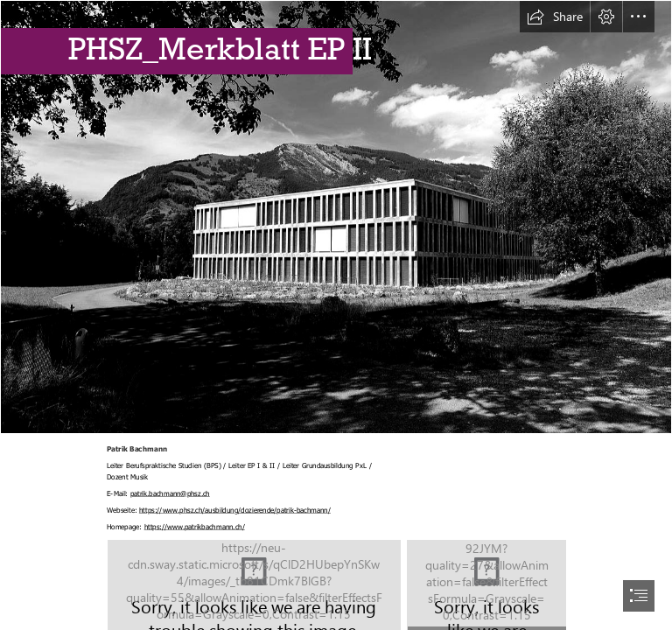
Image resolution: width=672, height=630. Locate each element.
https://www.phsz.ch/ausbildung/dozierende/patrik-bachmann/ (235, 509)
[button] (555, 17)
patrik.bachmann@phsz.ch (169, 493)
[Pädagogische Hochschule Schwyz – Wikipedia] (336, 217)
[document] (336, 315)
